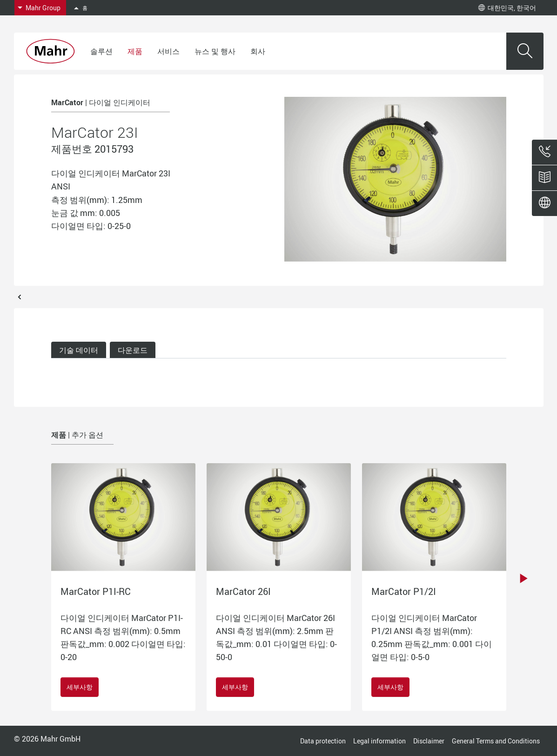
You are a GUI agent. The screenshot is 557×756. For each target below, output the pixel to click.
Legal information (379, 741)
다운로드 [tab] (133, 350)
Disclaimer (429, 741)
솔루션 (101, 51)
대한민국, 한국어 (507, 8)
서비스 (168, 51)
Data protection (323, 741)
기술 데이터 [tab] (79, 350)
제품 (135, 51)
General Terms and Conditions (496, 741)
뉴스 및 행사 (215, 51)
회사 (258, 51)
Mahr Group (43, 8)
